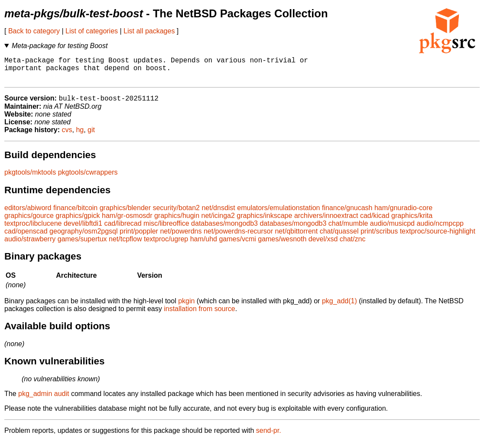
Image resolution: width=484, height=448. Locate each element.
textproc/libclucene (33, 230)
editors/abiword (28, 214)
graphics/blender (125, 214)
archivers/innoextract (326, 222)
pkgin (186, 307)
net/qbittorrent (296, 238)
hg (80, 136)
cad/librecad (123, 230)
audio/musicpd (392, 230)
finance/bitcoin (75, 214)
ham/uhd (204, 245)
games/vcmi (237, 245)
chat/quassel (339, 238)
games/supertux (82, 245)
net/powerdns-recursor (238, 238)
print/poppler (139, 238)
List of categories (92, 31)
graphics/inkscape (264, 222)
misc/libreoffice (166, 230)
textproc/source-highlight (438, 238)
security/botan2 (176, 214)
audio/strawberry (30, 245)
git (91, 136)
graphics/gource (29, 222)
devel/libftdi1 (83, 230)
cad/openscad (26, 238)
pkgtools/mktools (30, 179)
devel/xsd (323, 245)
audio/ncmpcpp (440, 230)
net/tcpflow (125, 245)
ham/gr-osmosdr (127, 222)
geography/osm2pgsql (83, 238)
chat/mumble (348, 230)
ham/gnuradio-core (403, 214)
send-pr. (269, 437)
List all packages (149, 31)
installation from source (200, 315)
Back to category (34, 31)
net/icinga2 (218, 222)
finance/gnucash (347, 214)
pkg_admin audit (44, 400)
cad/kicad (375, 222)
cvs (67, 136)
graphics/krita (412, 222)
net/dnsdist (218, 214)
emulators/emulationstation (278, 214)
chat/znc (353, 245)
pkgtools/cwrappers (88, 179)
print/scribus (379, 238)
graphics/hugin (177, 222)
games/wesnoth (282, 245)
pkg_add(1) (339, 307)
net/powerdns (181, 238)
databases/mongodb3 (224, 230)
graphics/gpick (78, 222)
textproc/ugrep (166, 245)
